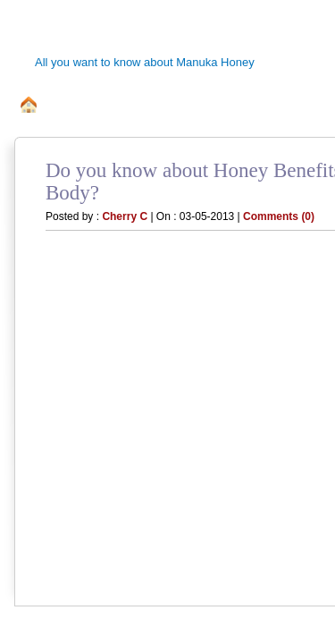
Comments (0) (279, 216)
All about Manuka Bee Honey (149, 106)
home (29, 106)
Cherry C (125, 216)
